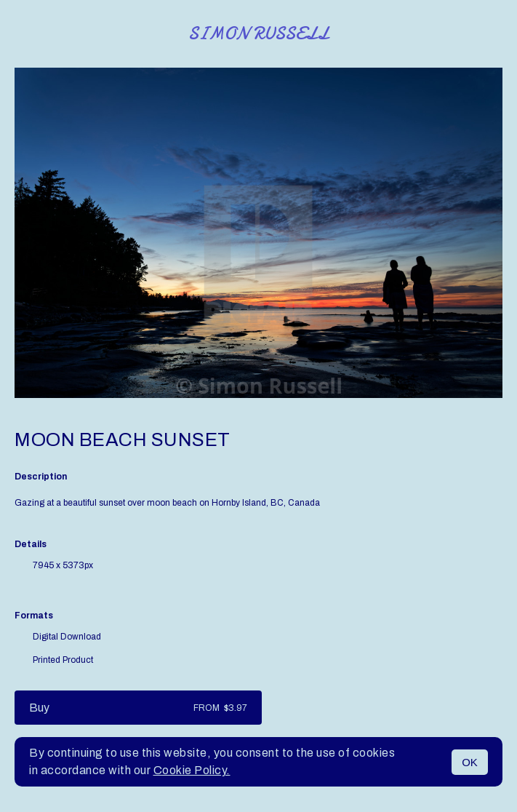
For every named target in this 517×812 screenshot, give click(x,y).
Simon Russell (258, 34)
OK (470, 762)
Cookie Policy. (192, 770)
